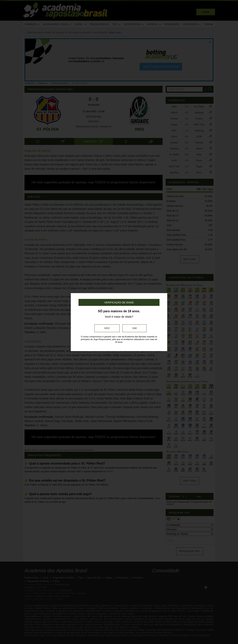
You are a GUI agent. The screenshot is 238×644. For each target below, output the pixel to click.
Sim (135, 328)
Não (107, 328)
